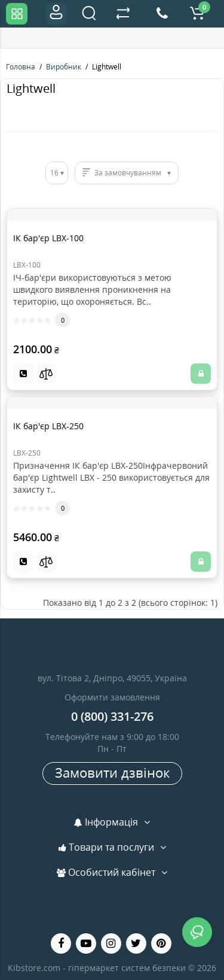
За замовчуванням (128, 173)
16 (54, 173)
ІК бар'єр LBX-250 (48, 426)
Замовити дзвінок (112, 772)
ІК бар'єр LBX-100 (48, 238)
